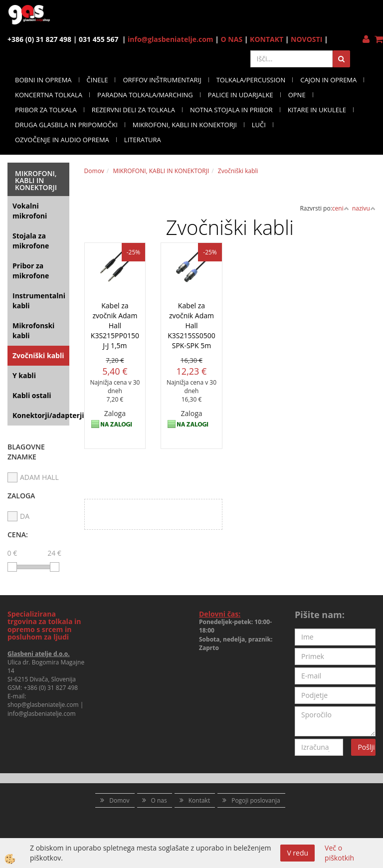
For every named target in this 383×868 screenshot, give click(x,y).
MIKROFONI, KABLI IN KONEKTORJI (185, 125)
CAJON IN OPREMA (328, 80)
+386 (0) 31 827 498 (51, 688)
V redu (297, 853)
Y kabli (24, 375)
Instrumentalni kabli (39, 301)
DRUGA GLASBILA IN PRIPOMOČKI (66, 125)
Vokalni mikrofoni (30, 211)
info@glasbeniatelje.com (171, 39)
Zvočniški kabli (38, 355)
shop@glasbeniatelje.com (43, 705)
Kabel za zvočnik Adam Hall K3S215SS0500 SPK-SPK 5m (191, 325)
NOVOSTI (306, 39)
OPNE (297, 95)
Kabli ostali (32, 395)
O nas (159, 800)
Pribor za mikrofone (31, 271)
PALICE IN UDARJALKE (241, 95)
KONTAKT (267, 39)
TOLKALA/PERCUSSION (251, 80)
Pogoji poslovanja (256, 800)
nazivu (364, 208)
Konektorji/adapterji (41, 415)
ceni (341, 208)
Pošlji (366, 747)
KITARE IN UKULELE (317, 110)
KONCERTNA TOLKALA (49, 95)
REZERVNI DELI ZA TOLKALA (133, 110)
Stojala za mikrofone (31, 241)
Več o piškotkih (339, 853)
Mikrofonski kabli (33, 330)
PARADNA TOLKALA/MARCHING (145, 95)
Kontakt (199, 800)
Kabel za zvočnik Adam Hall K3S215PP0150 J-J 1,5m (115, 325)
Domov (94, 171)
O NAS (232, 39)
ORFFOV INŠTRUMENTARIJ (162, 80)
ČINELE (97, 80)
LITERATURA (143, 140)
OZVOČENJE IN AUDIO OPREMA (62, 140)
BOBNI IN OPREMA (43, 80)
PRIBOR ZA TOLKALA (46, 110)
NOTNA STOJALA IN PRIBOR (231, 110)
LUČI (259, 125)
